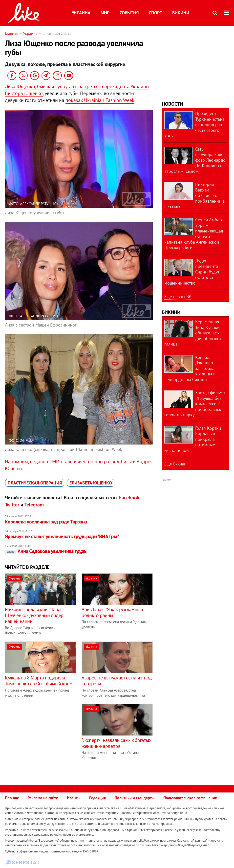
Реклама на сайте (43, 798)
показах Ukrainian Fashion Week (100, 100)
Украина (81, 13)
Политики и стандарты (135, 798)
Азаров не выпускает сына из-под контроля (117, 681)
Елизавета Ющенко (91, 483)
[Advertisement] (46, 738)
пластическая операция (35, 483)
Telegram (34, 505)
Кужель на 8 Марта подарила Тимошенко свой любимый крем (39, 681)
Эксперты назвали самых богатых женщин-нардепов (116, 743)
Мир (105, 13)
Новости (172, 104)
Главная (12, 33)
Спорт (155, 13)
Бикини (181, 13)
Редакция (97, 798)
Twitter (12, 505)
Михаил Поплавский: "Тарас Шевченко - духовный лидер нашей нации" (34, 615)
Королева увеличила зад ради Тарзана (46, 522)
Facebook (129, 498)
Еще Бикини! (176, 464)
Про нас (12, 798)
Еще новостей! (178, 297)
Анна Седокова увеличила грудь (46, 551)
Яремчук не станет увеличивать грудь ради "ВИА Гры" (62, 536)
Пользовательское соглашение (190, 798)
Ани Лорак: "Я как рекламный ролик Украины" (112, 612)
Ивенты (74, 798)
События (129, 13)
